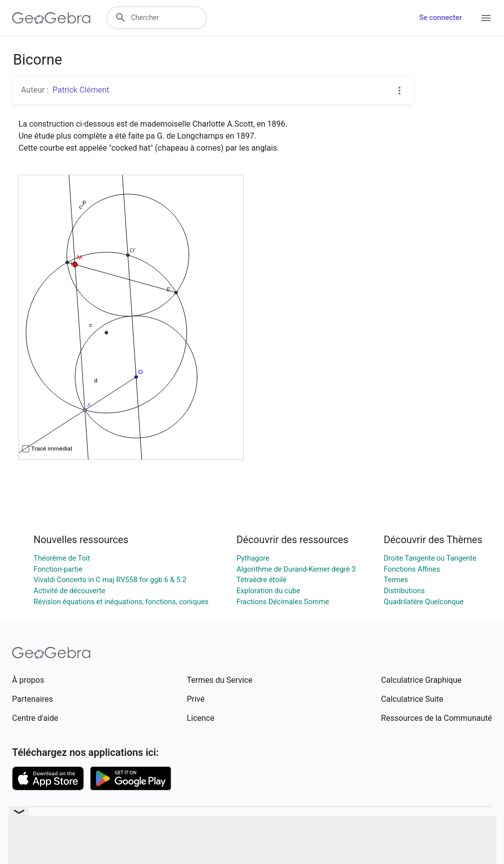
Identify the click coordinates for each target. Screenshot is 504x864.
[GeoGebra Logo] (51, 18)
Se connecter (441, 18)
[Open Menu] (486, 18)
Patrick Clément (81, 90)
